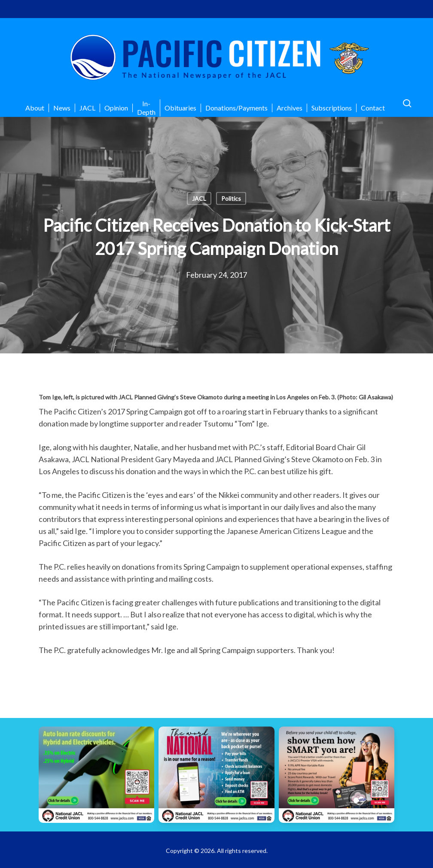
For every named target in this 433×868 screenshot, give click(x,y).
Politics (231, 198)
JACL (199, 198)
